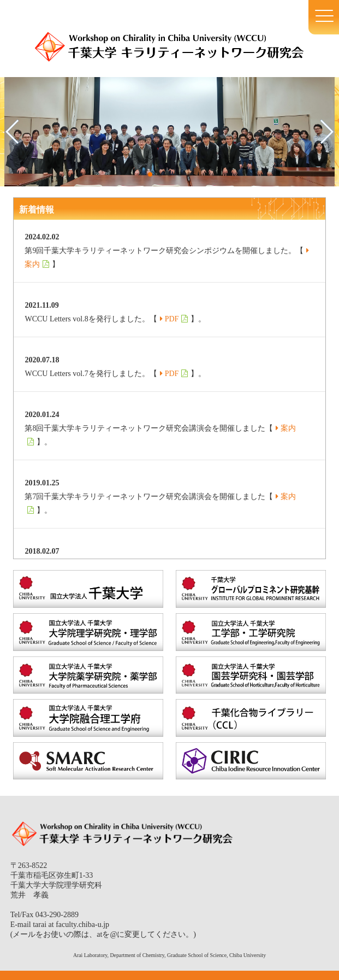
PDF (172, 319)
